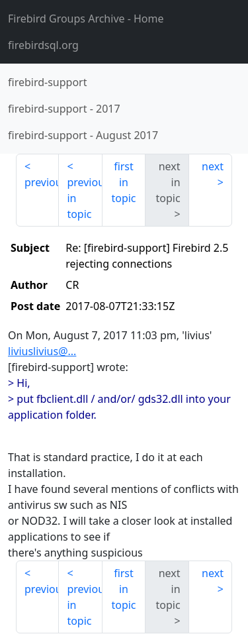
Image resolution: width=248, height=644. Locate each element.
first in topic (123, 182)
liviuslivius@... (42, 351)
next (213, 166)
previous (42, 182)
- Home (86, 19)
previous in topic (84, 198)
